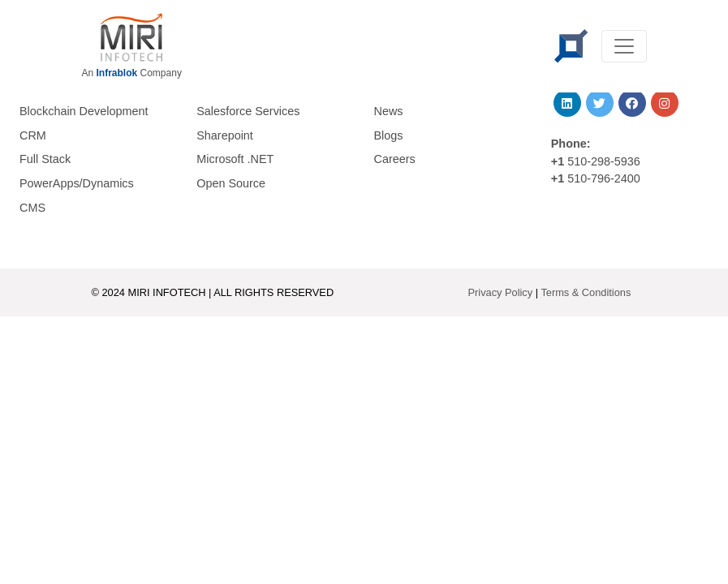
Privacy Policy (501, 292)
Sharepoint (225, 135)
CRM (33, 135)
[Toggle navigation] (624, 46)
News (389, 111)
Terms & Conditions (586, 292)
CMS (32, 208)
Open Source (231, 183)
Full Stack (45, 159)
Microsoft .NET (235, 159)
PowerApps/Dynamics (77, 183)
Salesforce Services (248, 111)
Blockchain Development (84, 111)
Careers (395, 159)
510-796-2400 (604, 178)
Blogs (389, 135)
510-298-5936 (602, 161)
